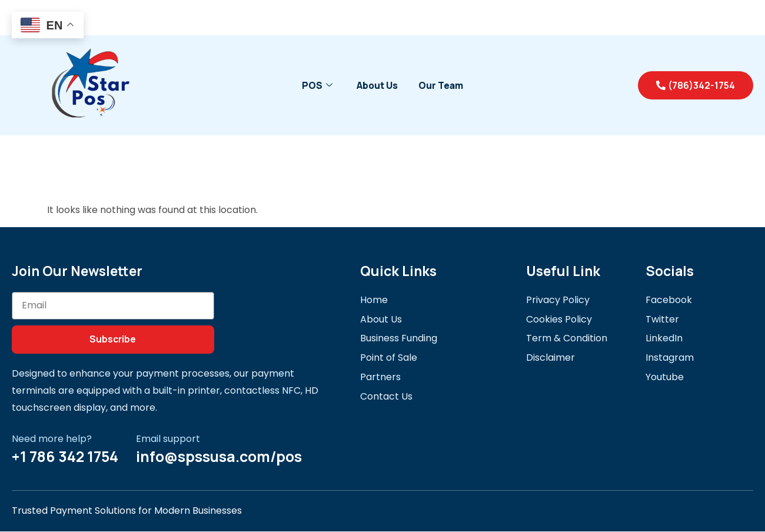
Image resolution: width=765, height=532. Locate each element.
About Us (377, 85)
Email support (168, 439)
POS (316, 85)
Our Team (442, 85)
